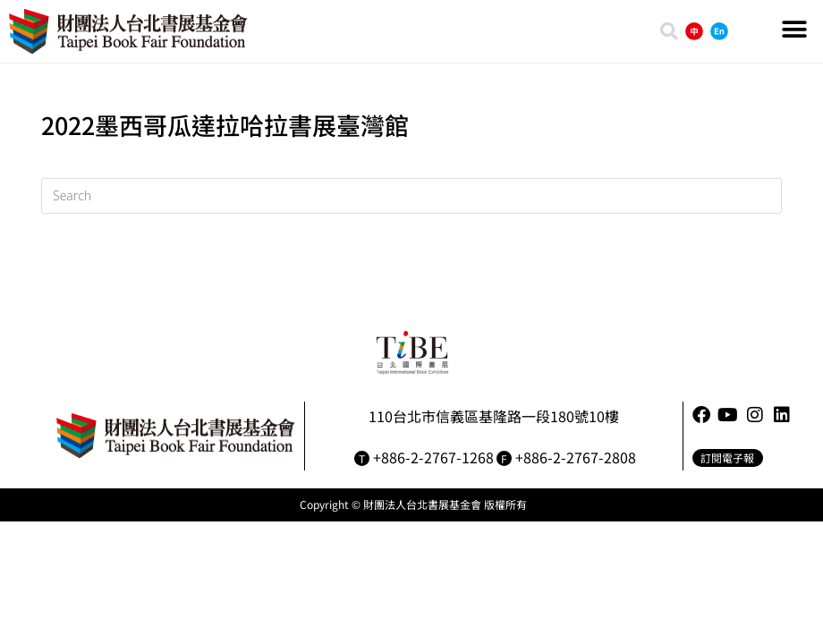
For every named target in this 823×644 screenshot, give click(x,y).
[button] (794, 29)
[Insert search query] (411, 196)
